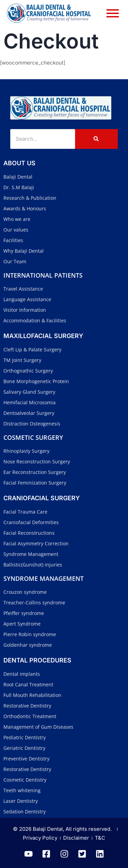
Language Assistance (27, 299)
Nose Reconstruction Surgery (37, 461)
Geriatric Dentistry (24, 748)
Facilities (13, 240)
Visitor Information (25, 310)
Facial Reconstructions (29, 533)
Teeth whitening (22, 790)
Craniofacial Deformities (31, 522)
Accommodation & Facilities (35, 320)
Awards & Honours (25, 208)
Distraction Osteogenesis (32, 424)
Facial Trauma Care (25, 512)
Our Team (15, 261)
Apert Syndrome (22, 624)
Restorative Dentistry (27, 706)
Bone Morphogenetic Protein (36, 381)
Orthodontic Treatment (30, 716)
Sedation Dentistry (25, 811)
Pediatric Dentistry (25, 737)
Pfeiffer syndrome (24, 613)
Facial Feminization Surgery (35, 483)
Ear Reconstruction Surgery (35, 472)
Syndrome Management (31, 554)
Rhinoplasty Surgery (26, 451)
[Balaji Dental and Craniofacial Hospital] (61, 108)
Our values (16, 230)
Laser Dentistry (21, 801)
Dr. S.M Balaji (19, 187)
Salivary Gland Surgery (29, 392)
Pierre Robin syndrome (30, 634)
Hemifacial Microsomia (30, 402)
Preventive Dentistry (26, 759)
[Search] (43, 139)
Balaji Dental (18, 177)
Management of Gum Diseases (38, 727)
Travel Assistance (23, 289)
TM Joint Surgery (22, 360)
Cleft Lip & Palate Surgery (32, 349)
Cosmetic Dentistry (25, 780)
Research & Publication (30, 198)
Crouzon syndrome (25, 592)
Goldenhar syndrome (28, 645)
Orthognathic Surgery (28, 371)
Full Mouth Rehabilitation (32, 695)
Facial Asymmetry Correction (36, 543)
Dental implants (22, 674)
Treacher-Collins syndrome (34, 603)
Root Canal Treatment (28, 684)
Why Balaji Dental (24, 251)
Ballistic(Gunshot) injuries (33, 565)
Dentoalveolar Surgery (29, 413)
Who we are (17, 219)
